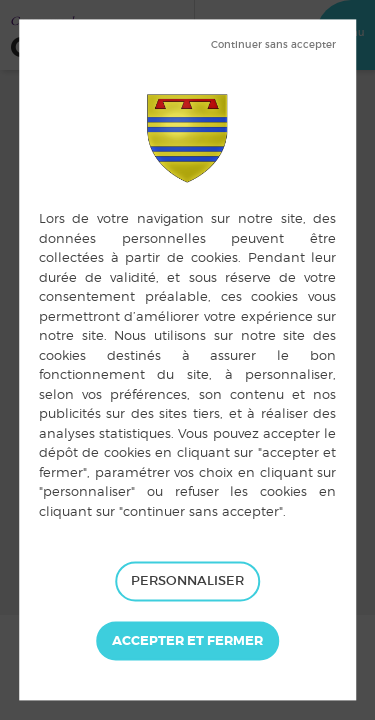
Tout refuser (273, 45)
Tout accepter (187, 641)
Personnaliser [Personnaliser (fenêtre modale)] (187, 580)
